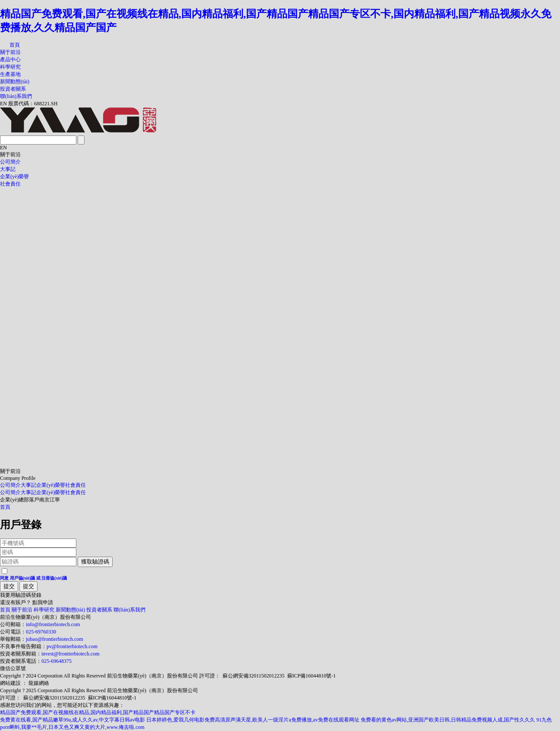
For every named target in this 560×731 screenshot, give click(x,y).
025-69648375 (57, 661)
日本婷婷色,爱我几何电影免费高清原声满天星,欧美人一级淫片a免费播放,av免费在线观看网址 (253, 720)
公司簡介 (10, 162)
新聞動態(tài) (15, 82)
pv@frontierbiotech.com (72, 646)
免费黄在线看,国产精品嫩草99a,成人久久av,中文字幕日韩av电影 (72, 720)
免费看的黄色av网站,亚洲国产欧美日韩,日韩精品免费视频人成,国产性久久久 (448, 720)
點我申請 (43, 602)
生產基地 (10, 74)
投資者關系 (13, 89)
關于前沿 (10, 52)
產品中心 (10, 60)
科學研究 (10, 67)
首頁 (15, 45)
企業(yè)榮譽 (14, 176)
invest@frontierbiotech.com (71, 654)
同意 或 (33, 578)
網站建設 (10, 683)
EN (3, 104)
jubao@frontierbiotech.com (55, 639)
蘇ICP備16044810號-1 (312, 676)
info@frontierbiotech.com (53, 624)
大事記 (8, 169)
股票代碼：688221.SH (33, 104)
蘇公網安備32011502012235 (254, 676)
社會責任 (10, 184)
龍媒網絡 (39, 683)
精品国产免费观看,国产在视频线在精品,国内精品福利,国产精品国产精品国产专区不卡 (98, 712)
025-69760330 (41, 632)
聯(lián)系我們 (16, 96)
